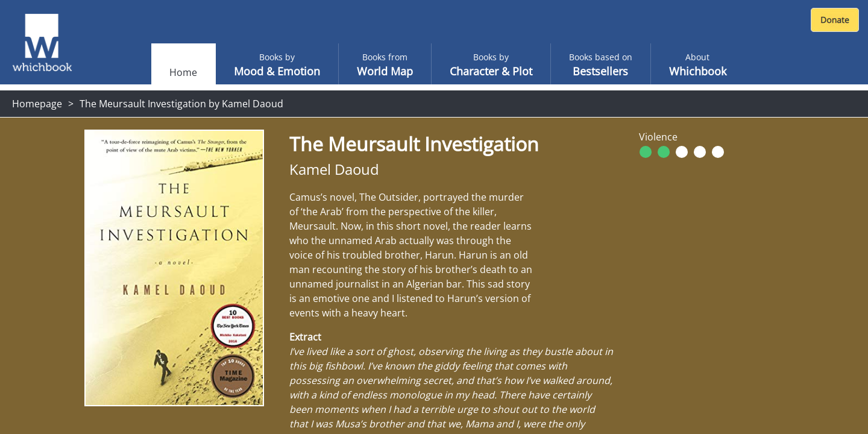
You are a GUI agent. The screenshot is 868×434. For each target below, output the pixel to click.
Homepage (37, 104)
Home (183, 72)
